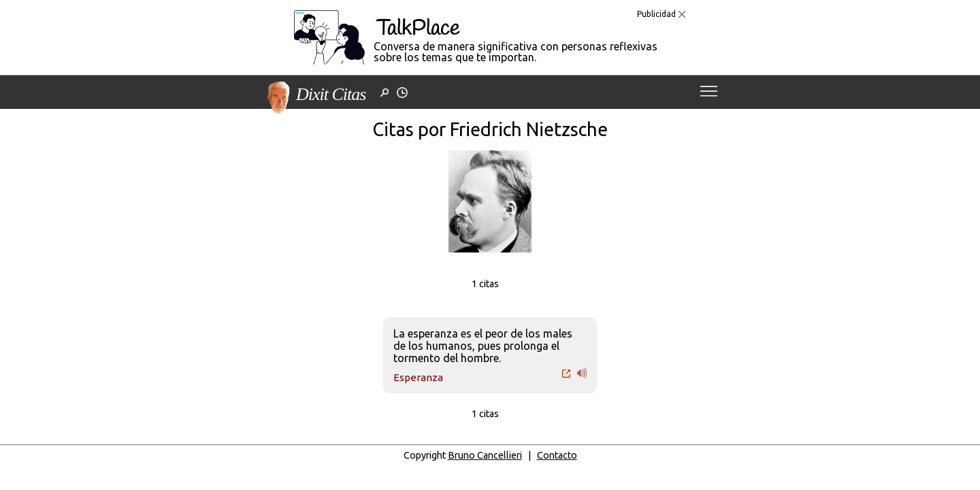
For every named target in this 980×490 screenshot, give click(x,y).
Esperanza (418, 377)
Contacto (557, 455)
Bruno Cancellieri (485, 455)
